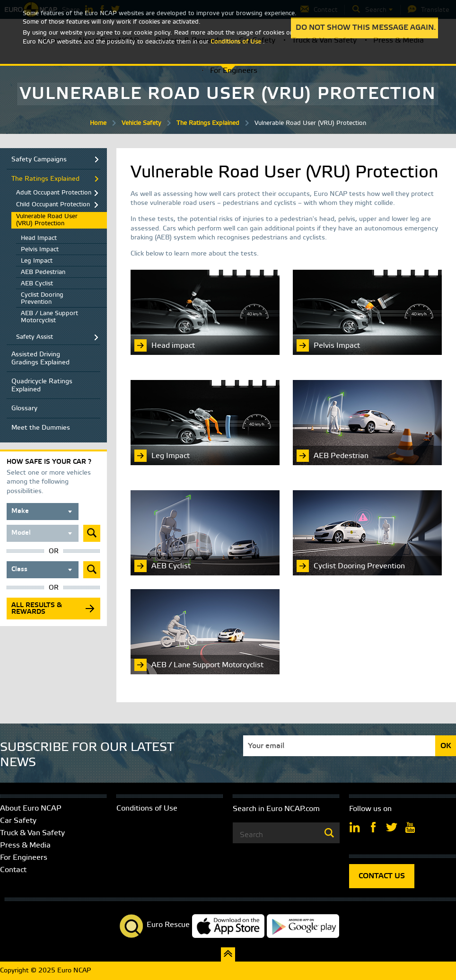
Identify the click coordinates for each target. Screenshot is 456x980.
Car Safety (18, 821)
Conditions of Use (147, 808)
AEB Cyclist (37, 284)
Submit (92, 533)
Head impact (173, 346)
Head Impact (39, 238)
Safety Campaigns (39, 160)
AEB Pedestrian (43, 272)
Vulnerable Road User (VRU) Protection (47, 220)
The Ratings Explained (208, 123)
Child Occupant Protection (53, 205)
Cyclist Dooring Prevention (42, 299)
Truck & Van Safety (32, 833)
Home (98, 123)
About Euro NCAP (31, 808)
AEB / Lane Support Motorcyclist (49, 317)
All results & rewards (37, 609)
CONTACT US (382, 876)
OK (446, 746)
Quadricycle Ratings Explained (42, 386)
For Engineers (234, 71)
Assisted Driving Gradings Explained (40, 359)
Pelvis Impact (40, 250)
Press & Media (25, 845)
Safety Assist (35, 337)
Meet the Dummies (41, 428)
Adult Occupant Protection (54, 193)
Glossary (24, 409)
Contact (13, 870)
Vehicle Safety (141, 123)
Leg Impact (37, 261)
